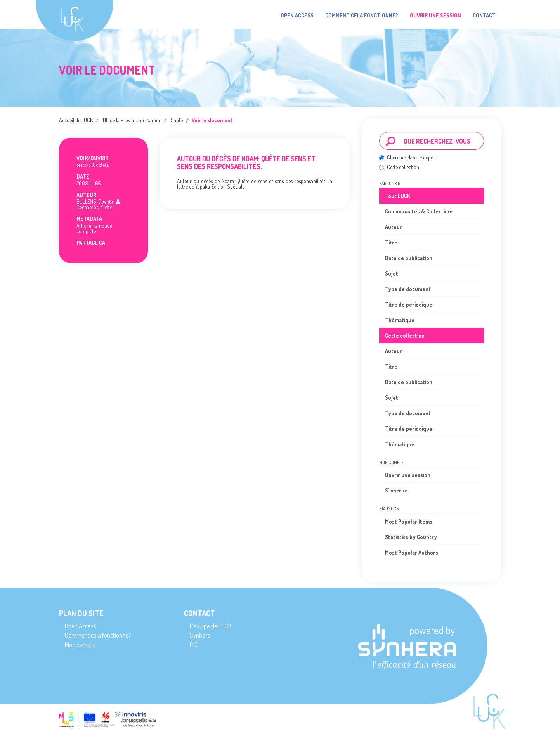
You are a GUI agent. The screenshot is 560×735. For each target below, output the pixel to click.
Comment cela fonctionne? (362, 15)
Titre (391, 242)
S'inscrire (396, 490)
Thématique (400, 320)
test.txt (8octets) (93, 165)
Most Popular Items (409, 521)
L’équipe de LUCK (211, 626)
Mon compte (80, 644)
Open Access (297, 15)
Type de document (408, 289)
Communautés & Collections (419, 211)
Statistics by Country (411, 537)
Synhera (200, 635)
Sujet (392, 273)
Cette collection (399, 167)
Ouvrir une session (408, 475)
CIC (194, 644)
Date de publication (409, 258)
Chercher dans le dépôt (407, 157)
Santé (177, 120)
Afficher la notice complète (94, 228)
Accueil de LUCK (76, 120)
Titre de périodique (409, 304)
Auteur (394, 227)
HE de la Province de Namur (132, 120)
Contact (484, 15)
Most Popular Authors (412, 552)
